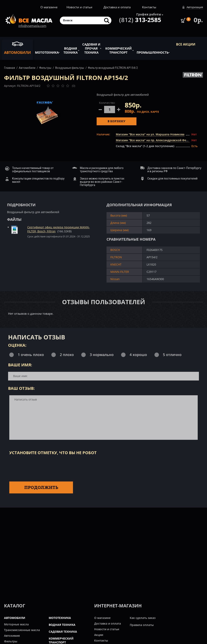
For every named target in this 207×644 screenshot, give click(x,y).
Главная (10, 68)
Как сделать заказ (143, 618)
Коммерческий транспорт (118, 48)
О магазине (49, 7)
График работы (149, 14)
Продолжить (41, 487)
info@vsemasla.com (32, 26)
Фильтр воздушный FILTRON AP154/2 (113, 68)
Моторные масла (16, 624)
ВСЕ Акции (186, 44)
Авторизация (195, 7)
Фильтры (45, 68)
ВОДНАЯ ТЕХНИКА (62, 625)
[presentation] (40, 468)
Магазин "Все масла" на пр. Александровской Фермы (154, 140)
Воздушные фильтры (70, 68)
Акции (99, 635)
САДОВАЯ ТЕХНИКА (63, 632)
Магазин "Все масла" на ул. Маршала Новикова (150, 134)
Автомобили (17, 48)
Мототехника (47, 50)
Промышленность (153, 50)
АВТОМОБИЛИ (15, 618)
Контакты (149, 7)
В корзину (117, 121)
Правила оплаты (142, 625)
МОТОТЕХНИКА (60, 618)
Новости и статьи (79, 7)
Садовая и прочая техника (91, 46)
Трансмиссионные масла (22, 630)
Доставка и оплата (117, 7)
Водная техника (71, 48)
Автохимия (12, 636)
